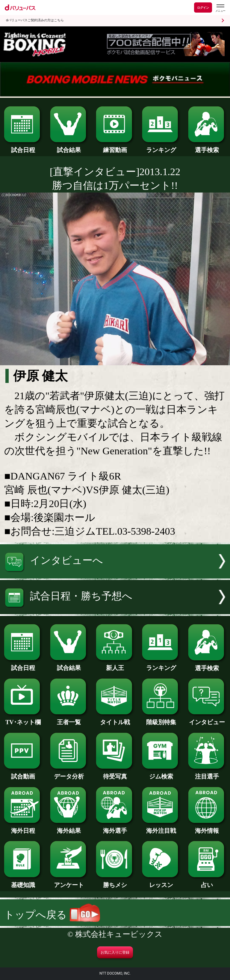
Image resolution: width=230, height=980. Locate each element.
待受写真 (115, 773)
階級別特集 (161, 719)
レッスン (161, 882)
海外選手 (115, 828)
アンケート (69, 882)
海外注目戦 (161, 828)
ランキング (161, 147)
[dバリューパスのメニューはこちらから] (220, 8)
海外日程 (23, 828)
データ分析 (69, 773)
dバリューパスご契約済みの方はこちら (35, 20)
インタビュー (207, 719)
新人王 (115, 665)
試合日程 (23, 147)
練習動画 (115, 147)
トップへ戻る (52, 915)
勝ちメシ (115, 882)
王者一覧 (69, 719)
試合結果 (69, 147)
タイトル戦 (115, 719)
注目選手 (207, 773)
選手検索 (207, 147)
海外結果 (69, 828)
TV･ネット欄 (23, 719)
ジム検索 (161, 773)
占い (207, 882)
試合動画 (23, 773)
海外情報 (207, 828)
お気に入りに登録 (115, 952)
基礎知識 (23, 882)
